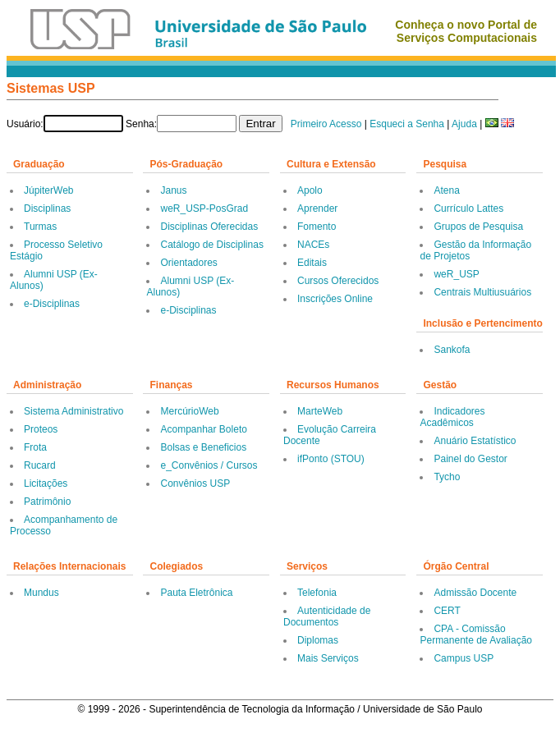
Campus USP (464, 658)
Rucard (40, 465)
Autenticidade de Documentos (327, 616)
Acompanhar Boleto (203, 429)
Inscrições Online (335, 299)
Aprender (317, 208)
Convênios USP (195, 483)
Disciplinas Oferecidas (209, 227)
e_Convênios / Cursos (209, 465)
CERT (447, 611)
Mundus (41, 593)
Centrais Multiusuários (482, 292)
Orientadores (188, 263)
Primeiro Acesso (326, 124)
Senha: (141, 124)
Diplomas (318, 640)
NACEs (313, 245)
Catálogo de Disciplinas (211, 245)
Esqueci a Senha (407, 124)
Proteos (41, 429)
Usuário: (25, 124)
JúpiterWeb (48, 190)
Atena (446, 190)
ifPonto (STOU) (331, 459)
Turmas (40, 227)
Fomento (317, 227)
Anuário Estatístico (475, 441)
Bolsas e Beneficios (203, 447)
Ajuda (464, 124)
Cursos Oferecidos (338, 281)
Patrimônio (47, 502)
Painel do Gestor (470, 459)
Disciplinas (47, 208)
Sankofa (452, 350)
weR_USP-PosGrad (204, 208)
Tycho (447, 477)
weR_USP (456, 274)
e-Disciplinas (52, 304)
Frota (35, 447)
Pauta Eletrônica (196, 593)
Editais (312, 263)
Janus (173, 190)
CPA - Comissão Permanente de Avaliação (476, 635)
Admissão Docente (475, 593)
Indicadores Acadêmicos (452, 417)
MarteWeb (320, 411)
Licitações (46, 483)
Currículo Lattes (468, 208)
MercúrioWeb (189, 411)
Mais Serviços (328, 658)
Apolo (310, 190)
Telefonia (317, 593)
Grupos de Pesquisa (478, 227)
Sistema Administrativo (73, 411)
